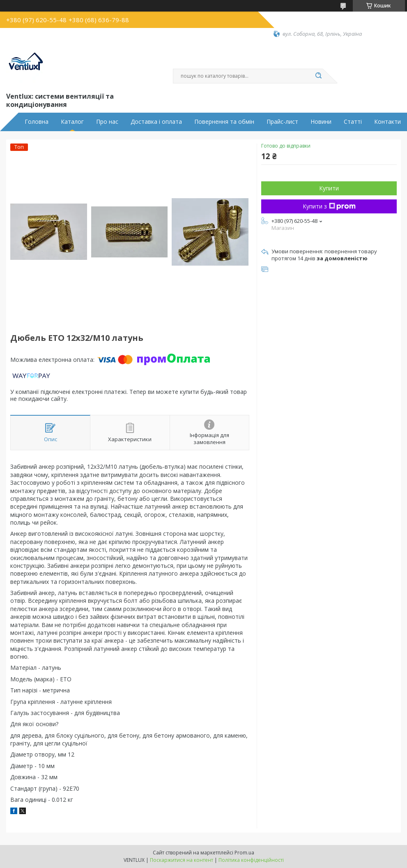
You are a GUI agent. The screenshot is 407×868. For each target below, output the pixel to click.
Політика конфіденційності (251, 860)
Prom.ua (244, 853)
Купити (329, 188)
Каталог (72, 122)
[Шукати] (319, 76)
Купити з (329, 206)
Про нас (107, 122)
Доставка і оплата (156, 122)
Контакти (387, 122)
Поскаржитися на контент (182, 860)
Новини (321, 122)
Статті (353, 122)
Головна (37, 122)
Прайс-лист (282, 122)
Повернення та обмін (224, 122)
